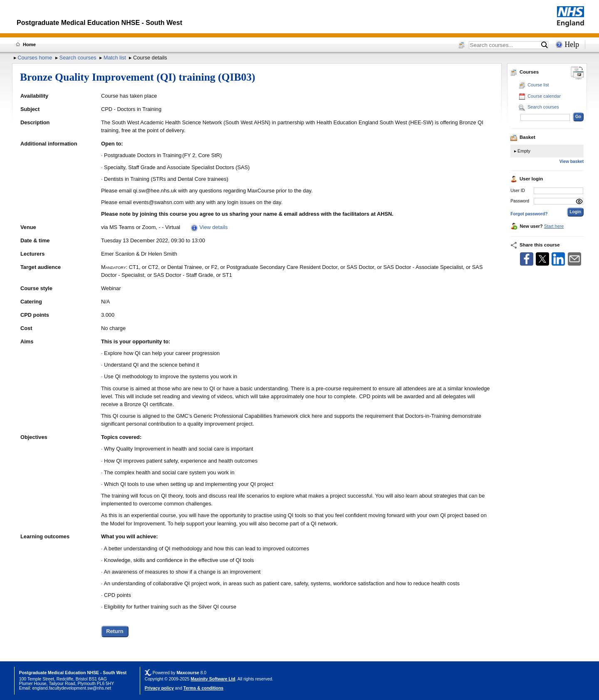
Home (29, 44)
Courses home (35, 58)
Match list (115, 58)
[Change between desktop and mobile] (577, 73)
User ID (518, 191)
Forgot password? (529, 214)
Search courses (78, 58)
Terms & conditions (203, 688)
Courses (525, 72)
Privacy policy (159, 688)
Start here (554, 226)
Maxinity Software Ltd (213, 679)
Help (572, 44)
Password (520, 201)
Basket (523, 137)
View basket (572, 161)
